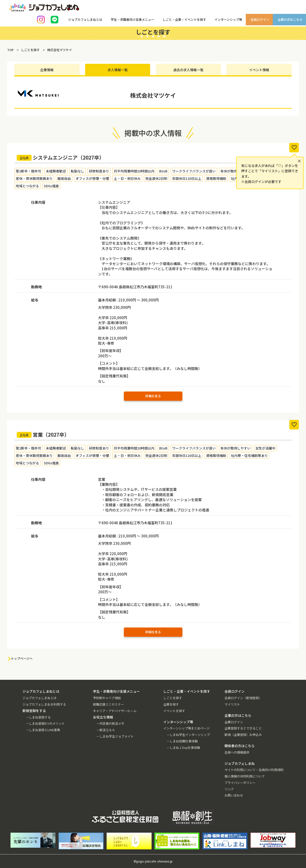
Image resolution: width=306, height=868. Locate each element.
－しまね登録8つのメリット (45, 723)
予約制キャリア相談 (107, 698)
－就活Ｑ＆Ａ (106, 730)
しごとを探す (173, 698)
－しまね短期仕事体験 (182, 741)
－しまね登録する (38, 717)
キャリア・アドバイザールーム (115, 711)
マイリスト (232, 704)
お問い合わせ (234, 795)
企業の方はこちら (290, 19)
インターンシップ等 (228, 19)
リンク (229, 789)
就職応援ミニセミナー (109, 704)
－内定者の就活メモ (110, 723)
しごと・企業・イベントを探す (184, 19)
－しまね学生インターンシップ (188, 735)
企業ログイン (234, 722)
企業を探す (171, 704)
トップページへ (22, 658)
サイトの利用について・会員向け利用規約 (254, 770)
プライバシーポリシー (240, 783)
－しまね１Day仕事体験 (183, 747)
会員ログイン (260, 19)
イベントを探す (174, 711)
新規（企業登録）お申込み (243, 735)
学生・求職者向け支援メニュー (132, 19)
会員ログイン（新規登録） (243, 698)
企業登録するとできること (243, 728)
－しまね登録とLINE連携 (43, 730)
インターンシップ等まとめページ (186, 728)
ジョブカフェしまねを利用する (44, 704)
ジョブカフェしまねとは (85, 19)
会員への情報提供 (237, 752)
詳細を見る (153, 396)
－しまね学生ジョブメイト (115, 736)
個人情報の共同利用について (245, 776)
